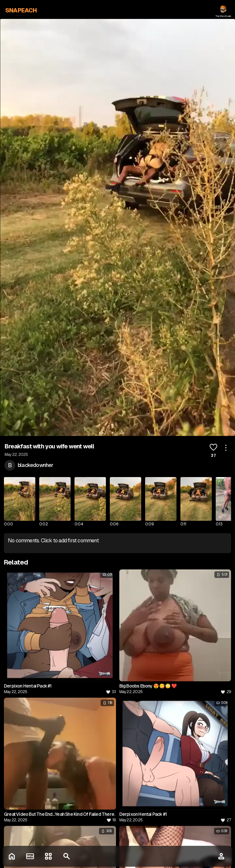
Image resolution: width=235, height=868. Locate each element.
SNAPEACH (21, 10)
